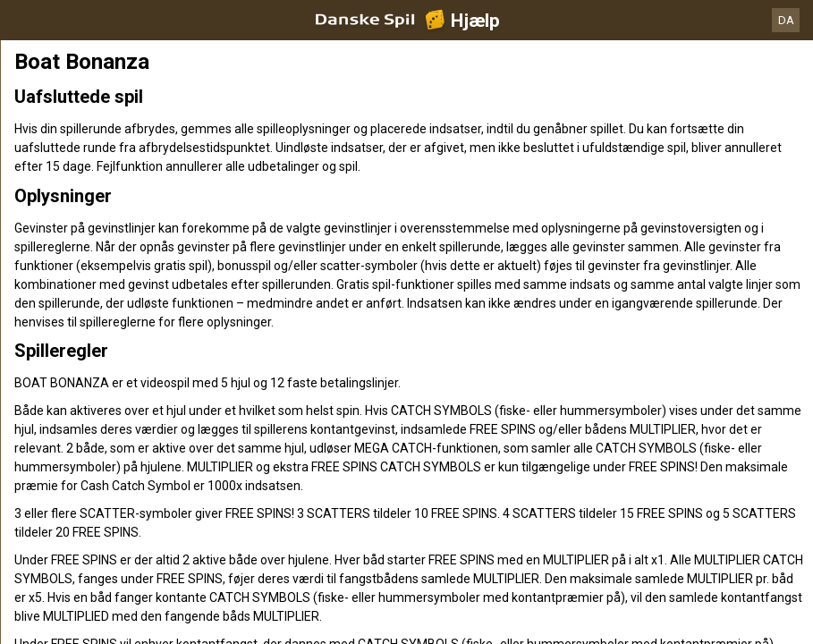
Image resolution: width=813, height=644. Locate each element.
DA (786, 20)
